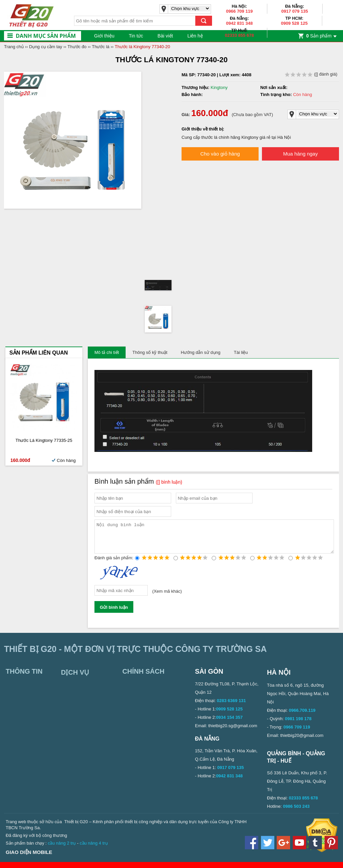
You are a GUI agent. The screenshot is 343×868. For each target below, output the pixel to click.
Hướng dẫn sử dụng (201, 352)
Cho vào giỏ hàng (220, 154)
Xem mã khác (167, 597)
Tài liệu (241, 352)
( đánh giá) (311, 74)
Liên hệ (195, 36)
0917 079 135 (295, 11)
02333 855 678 (239, 35)
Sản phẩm (319, 36)
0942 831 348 (239, 23)
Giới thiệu (104, 36)
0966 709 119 (239, 11)
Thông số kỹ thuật (150, 352)
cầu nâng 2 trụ (62, 849)
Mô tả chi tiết (107, 352)
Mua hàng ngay (300, 154)
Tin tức (136, 36)
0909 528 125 (294, 23)
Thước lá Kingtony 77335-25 (44, 440)
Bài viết (165, 36)
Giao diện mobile (29, 858)
